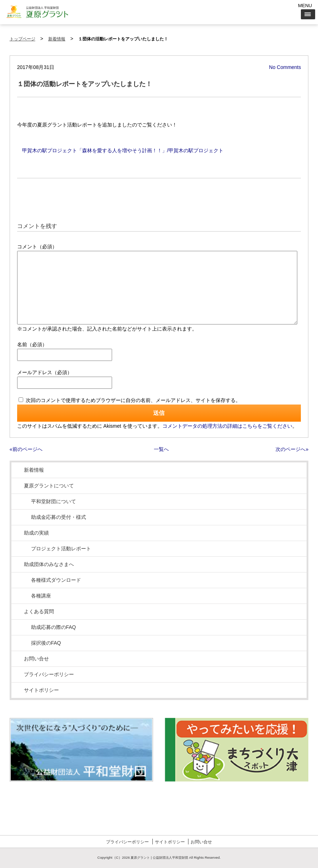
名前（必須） (32, 344)
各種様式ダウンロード (56, 580)
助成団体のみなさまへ (49, 564)
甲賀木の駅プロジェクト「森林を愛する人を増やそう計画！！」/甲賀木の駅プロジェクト (123, 150)
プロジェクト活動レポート (61, 549)
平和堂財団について (54, 501)
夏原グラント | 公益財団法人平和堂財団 (159, 858)
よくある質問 (39, 611)
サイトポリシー (41, 690)
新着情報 (57, 39)
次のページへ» (292, 449)
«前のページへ (26, 449)
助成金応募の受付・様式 (59, 517)
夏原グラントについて (49, 486)
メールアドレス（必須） (45, 372)
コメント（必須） (37, 247)
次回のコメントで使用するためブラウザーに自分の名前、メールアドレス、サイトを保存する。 (133, 400)
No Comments (285, 67)
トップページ (22, 39)
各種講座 (41, 596)
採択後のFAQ (46, 643)
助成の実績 (36, 533)
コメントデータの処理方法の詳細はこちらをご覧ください (227, 426)
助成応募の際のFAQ (54, 627)
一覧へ (161, 449)
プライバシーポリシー (49, 674)
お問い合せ (36, 659)
